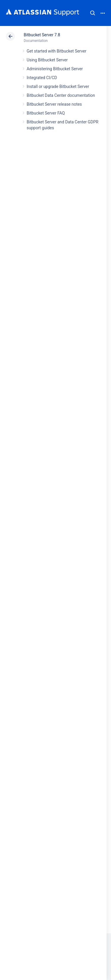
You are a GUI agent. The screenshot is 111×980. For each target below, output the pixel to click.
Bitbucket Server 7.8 (42, 35)
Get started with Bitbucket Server (57, 51)
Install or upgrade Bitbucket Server (58, 86)
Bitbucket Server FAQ (46, 113)
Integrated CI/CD (42, 78)
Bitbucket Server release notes (54, 104)
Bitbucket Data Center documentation (61, 95)
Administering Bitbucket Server (55, 69)
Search (93, 13)
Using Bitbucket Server (47, 60)
